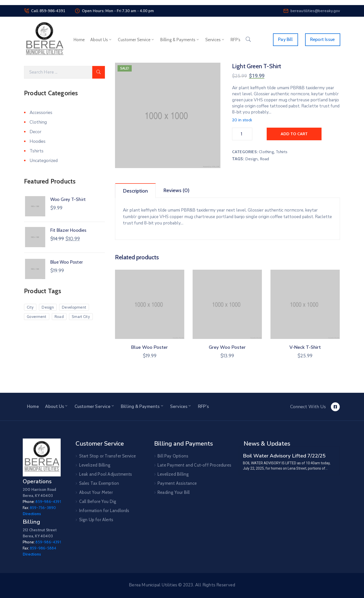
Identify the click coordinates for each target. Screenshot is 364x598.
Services (215, 40)
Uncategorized (44, 161)
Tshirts (282, 152)
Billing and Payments (184, 444)
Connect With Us (308, 407)
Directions (32, 514)
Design (251, 159)
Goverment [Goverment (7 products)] (37, 317)
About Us (101, 40)
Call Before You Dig (98, 501)
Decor (36, 132)
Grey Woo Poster (227, 347)
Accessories (41, 113)
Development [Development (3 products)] (74, 307)
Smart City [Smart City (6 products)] (81, 317)
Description (135, 191)
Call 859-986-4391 (48, 11)
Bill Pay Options (173, 456)
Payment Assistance (177, 483)
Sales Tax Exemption (99, 483)
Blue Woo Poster (150, 347)
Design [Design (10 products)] (48, 307)
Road (265, 159)
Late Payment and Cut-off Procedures (194, 465)
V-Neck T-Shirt (305, 347)
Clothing (266, 152)
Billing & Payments (180, 40)
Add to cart (294, 134)
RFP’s (235, 40)
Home (79, 40)
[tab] (135, 191)
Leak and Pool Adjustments (106, 474)
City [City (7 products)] (30, 307)
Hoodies (38, 141)
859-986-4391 (48, 502)
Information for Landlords (104, 511)
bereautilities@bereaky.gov (315, 11)
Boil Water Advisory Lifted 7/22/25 (284, 456)
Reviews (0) (176, 190)
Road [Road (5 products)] (59, 317)
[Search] (58, 72)
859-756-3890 (43, 508)
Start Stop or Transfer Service (108, 456)
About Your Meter (96, 492)
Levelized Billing (95, 465)
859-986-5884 (43, 548)
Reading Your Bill (174, 492)
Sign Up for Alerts (96, 520)
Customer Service (136, 40)
